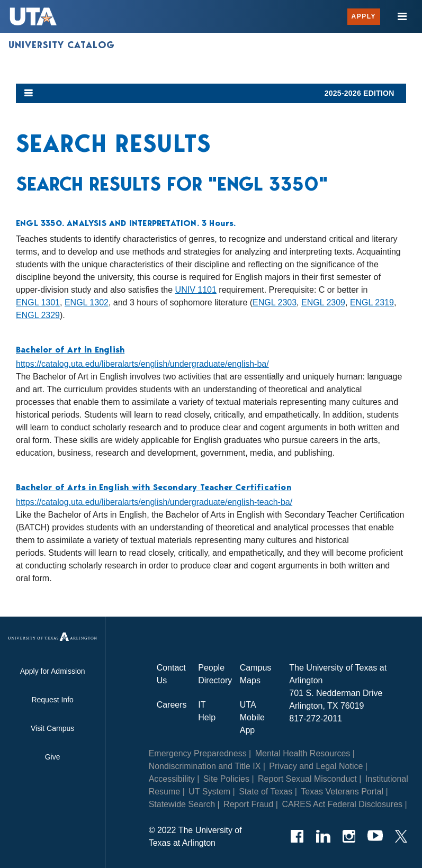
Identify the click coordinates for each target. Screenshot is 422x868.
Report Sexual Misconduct (307, 779)
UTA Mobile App (252, 717)
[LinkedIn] (323, 836)
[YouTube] (375, 836)
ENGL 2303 (275, 302)
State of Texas (266, 792)
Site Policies (226, 779)
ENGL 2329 (38, 315)
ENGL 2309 (323, 302)
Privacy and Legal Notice (316, 766)
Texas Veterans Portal (342, 792)
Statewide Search (182, 804)
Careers (172, 705)
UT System (209, 792)
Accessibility (172, 779)
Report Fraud (248, 804)
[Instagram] (349, 836)
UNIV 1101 (196, 290)
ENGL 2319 (372, 302)
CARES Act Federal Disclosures (342, 804)
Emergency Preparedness (198, 753)
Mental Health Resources (303, 753)
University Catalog (62, 45)
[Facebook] (297, 836)
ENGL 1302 (87, 302)
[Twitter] (401, 836)
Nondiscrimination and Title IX (205, 766)
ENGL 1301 (38, 302)
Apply (364, 16)
